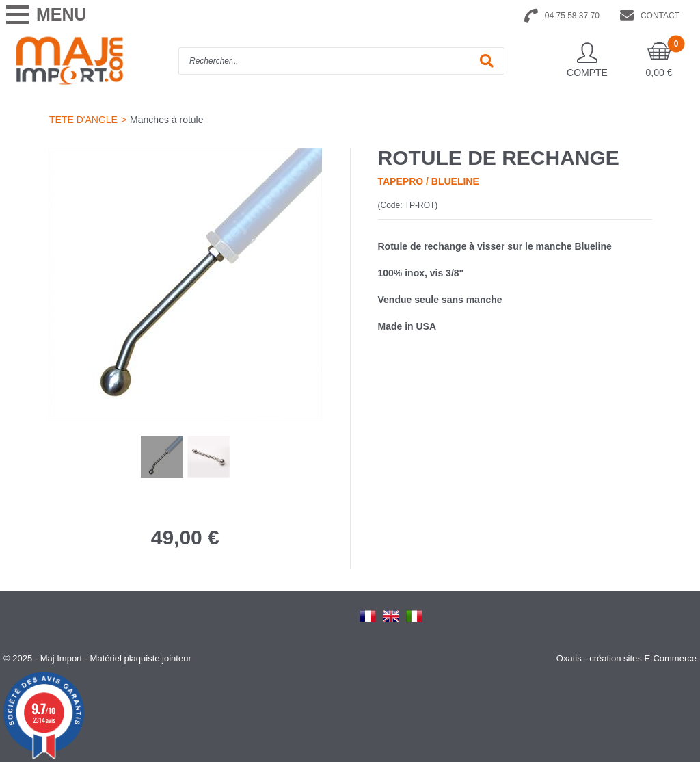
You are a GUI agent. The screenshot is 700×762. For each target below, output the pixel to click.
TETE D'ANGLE (83, 120)
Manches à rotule (166, 120)
